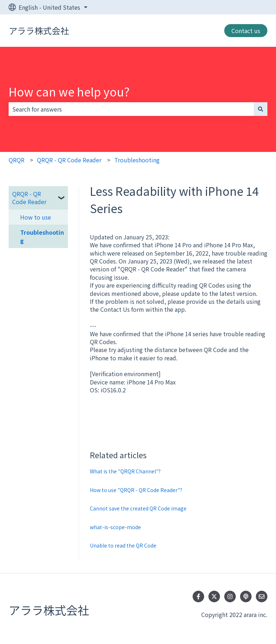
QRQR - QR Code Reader (69, 160)
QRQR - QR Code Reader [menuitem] (29, 198)
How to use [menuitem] (36, 217)
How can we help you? (69, 91)
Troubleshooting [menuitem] (42, 236)
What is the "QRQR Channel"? (125, 471)
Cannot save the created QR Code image (138, 508)
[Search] (261, 109)
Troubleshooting (137, 160)
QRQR (17, 160)
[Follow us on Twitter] (214, 596)
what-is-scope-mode (115, 527)
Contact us (246, 31)
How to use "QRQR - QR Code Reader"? (136, 490)
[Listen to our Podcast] (246, 596)
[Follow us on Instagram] (230, 596)
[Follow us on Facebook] (198, 596)
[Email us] (262, 596)
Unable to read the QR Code (123, 545)
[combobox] (131, 109)
